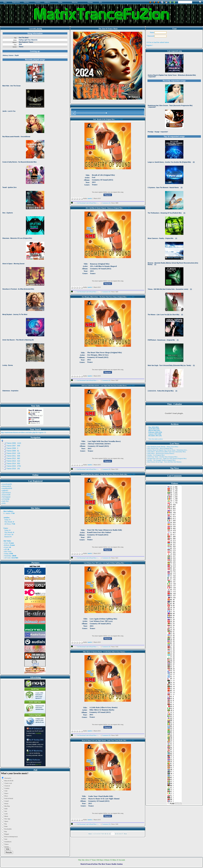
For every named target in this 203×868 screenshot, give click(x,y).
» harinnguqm (6, 497)
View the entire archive (156, 439)
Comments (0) (106, 203)
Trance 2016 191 (13, 469)
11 (108, 834)
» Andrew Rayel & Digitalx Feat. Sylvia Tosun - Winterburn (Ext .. (167, 450)
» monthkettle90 (6, 488)
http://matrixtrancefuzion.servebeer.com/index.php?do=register (22, 432)
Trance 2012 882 (13, 458)
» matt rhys (5, 501)
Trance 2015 (119, 119)
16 (120, 834)
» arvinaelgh (5, 499)
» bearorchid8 (6, 495)
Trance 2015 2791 (14, 466)
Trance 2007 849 (13, 446)
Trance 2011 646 (13, 456)
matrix (8, 513)
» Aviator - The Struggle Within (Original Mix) (161, 460)
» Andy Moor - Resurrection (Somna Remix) (160, 453)
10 (106, 834)
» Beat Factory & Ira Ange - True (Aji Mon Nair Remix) (164, 462)
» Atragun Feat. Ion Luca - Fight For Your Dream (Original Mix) (166, 458)
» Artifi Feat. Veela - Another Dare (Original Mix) (162, 457)
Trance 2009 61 (13, 451)
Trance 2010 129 (13, 453)
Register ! (150, 45)
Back (90, 834)
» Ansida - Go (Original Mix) (155, 455)
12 (110, 834)
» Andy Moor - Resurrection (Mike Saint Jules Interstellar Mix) (166, 452)
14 (116, 834)
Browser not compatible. (35, 216)
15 (118, 834)
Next (125, 834)
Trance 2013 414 (13, 461)
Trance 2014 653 (13, 464)
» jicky (3, 503)
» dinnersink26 (6, 486)
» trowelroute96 (6, 484)
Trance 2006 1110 (14, 443)
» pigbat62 (5, 490)
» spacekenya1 (6, 493)
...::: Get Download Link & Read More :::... (86, 203)
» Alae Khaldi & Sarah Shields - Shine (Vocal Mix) (162, 447)
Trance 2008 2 (12, 448)
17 (122, 834)
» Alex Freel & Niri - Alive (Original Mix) (160, 448)
